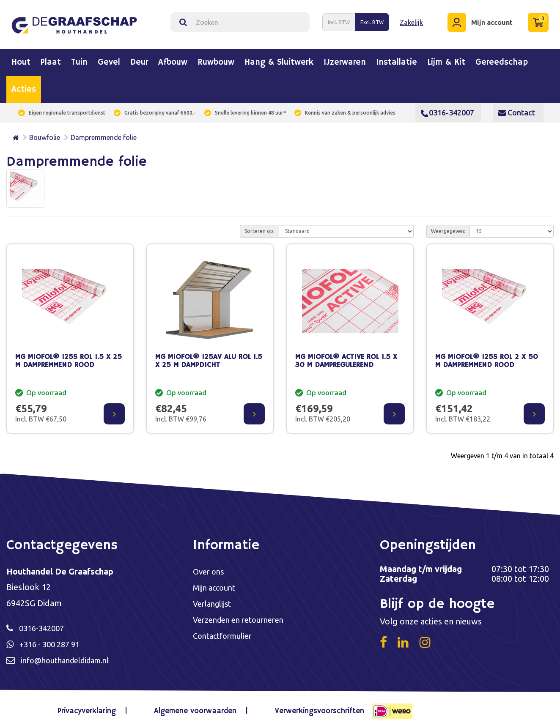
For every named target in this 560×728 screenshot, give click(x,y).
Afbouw (173, 59)
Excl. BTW (372, 21)
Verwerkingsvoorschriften (313, 709)
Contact (517, 109)
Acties (24, 86)
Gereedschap (502, 59)
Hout (21, 59)
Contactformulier (226, 634)
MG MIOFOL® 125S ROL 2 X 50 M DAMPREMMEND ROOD (487, 358)
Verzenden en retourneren (243, 618)
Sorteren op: (259, 228)
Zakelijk (411, 21)
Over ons (210, 568)
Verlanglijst (214, 601)
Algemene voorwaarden (195, 709)
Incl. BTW (339, 21)
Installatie (397, 59)
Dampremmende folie (104, 134)
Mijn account (216, 585)
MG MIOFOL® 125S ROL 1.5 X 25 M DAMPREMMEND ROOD (69, 358)
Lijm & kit (446, 59)
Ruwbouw (216, 59)
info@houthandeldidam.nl (71, 658)
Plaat (51, 59)
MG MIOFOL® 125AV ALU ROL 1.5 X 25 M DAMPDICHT (209, 358)
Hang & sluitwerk (279, 59)
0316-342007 (447, 109)
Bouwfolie (45, 134)
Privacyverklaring (94, 709)
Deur (139, 59)
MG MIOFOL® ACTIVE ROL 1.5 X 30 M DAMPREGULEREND (346, 358)
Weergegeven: (448, 228)
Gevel (109, 59)
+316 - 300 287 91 (53, 642)
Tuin (79, 59)
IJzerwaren (345, 59)
